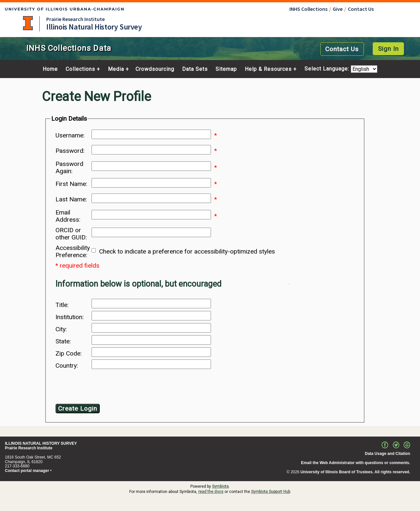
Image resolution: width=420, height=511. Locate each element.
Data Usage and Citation (388, 454)
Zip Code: (69, 354)
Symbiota (220, 486)
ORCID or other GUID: (71, 234)
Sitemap (226, 69)
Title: (62, 305)
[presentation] (109, 388)
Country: (67, 366)
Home (50, 69)
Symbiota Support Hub (271, 492)
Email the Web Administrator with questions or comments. (356, 463)
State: (63, 341)
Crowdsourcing (155, 69)
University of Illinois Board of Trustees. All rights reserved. (355, 472)
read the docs (211, 492)
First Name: (71, 184)
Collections (80, 69)
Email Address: (68, 216)
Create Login (78, 409)
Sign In (388, 49)
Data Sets (195, 69)
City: (61, 329)
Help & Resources (268, 69)
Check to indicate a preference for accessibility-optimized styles (187, 252)
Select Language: (328, 69)
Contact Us (361, 9)
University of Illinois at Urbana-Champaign (28, 23)
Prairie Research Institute (75, 19)
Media (116, 69)
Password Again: (69, 168)
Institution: (70, 317)
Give (338, 9)
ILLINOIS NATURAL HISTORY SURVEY (41, 443)
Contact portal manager (27, 471)
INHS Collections (308, 9)
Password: (70, 151)
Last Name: (71, 199)
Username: (70, 135)
